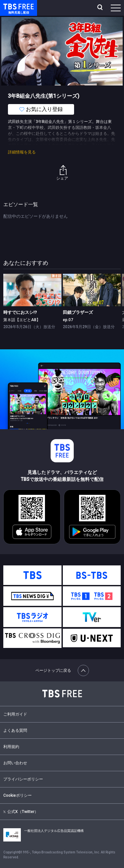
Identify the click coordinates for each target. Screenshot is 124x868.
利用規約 (11, 747)
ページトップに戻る (62, 670)
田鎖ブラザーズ (78, 312)
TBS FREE (11, 6)
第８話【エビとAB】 (22, 320)
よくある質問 (15, 730)
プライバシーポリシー (23, 779)
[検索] (101, 8)
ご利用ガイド (15, 714)
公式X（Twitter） (21, 812)
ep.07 (68, 320)
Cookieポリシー (18, 795)
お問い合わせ (15, 763)
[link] (32, 290)
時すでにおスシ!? (20, 312)
